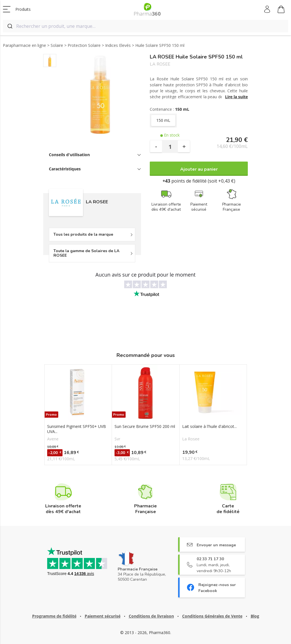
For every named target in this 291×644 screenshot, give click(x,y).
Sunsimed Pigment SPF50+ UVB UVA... (77, 429)
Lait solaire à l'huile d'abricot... (209, 426)
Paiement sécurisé (103, 616)
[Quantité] (170, 147)
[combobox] (145, 26)
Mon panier (281, 10)
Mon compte (268, 9)
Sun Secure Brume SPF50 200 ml (145, 426)
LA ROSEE (160, 64)
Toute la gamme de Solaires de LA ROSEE (86, 253)
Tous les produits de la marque (83, 234)
